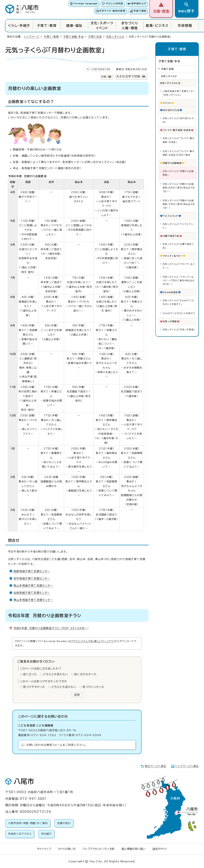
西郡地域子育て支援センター (32, 571)
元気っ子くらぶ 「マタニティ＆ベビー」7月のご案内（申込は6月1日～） (178, 281)
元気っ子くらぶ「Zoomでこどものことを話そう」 (178, 302)
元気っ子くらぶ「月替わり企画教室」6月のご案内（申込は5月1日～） (179, 188)
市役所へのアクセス (20, 834)
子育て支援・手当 (73, 37)
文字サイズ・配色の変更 (112, 11)
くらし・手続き (19, 26)
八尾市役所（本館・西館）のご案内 (28, 823)
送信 (77, 695)
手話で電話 (140, 11)
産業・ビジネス (157, 26)
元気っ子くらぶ (115, 37)
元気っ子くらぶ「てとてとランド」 (178, 226)
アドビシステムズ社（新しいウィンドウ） (93, 641)
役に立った (30, 674)
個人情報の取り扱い (134, 849)
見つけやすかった (34, 687)
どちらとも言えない (56, 674)
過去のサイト (160, 849)
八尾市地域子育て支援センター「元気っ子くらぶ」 (179, 93)
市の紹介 (46, 834)
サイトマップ (44, 849)
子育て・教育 (47, 26)
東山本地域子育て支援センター (33, 600)
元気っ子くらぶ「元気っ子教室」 (179, 330)
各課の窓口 (64, 823)
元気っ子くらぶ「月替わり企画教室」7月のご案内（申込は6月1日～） (179, 204)
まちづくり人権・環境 (130, 26)
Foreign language (86, 3)
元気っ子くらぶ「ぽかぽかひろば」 (178, 120)
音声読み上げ (139, 3)
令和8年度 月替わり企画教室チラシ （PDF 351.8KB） (51, 628)
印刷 (104, 77)
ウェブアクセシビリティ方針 (98, 849)
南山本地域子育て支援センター (33, 586)
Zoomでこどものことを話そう (179, 313)
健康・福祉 (74, 26)
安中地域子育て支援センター (32, 578)
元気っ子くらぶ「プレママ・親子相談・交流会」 (179, 140)
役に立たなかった (85, 674)
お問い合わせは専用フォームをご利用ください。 (57, 745)
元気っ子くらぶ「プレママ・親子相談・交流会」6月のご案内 (179, 153)
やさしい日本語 (114, 3)
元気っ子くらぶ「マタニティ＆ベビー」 (179, 266)
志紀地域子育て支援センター (32, 593)
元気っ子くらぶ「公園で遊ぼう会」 (178, 246)
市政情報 (185, 26)
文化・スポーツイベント (102, 26)
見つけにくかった (93, 687)
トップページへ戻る (187, 766)
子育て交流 (95, 37)
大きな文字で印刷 (128, 76)
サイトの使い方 (67, 849)
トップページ (32, 37)
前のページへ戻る (156, 766)
